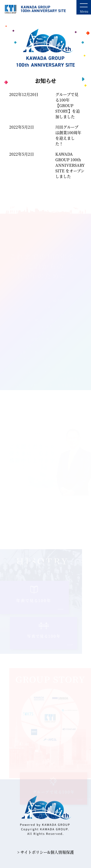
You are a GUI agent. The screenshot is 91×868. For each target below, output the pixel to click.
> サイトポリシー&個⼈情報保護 (45, 852)
